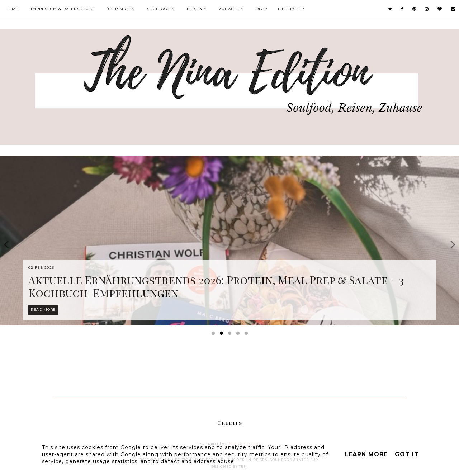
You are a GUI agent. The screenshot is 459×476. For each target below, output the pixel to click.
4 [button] (239, 335)
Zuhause (229, 9)
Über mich (119, 9)
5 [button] (247, 335)
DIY (259, 9)
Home (12, 9)
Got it (407, 454)
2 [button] (223, 335)
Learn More (366, 454)
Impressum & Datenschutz (62, 9)
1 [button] (214, 335)
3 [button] (231, 335)
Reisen (195, 9)
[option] (229, 241)
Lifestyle (289, 9)
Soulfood (159, 9)
